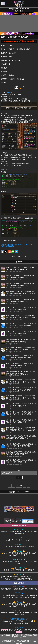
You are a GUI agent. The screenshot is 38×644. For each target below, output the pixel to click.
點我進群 (9, 93)
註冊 (22, 11)
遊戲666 (3, 37)
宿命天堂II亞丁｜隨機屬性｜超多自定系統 (19, 545)
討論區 (16, 9)
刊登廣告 (15, 637)
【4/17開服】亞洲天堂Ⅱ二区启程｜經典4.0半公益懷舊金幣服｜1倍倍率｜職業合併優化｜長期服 (19, 595)
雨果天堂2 (24, 37)
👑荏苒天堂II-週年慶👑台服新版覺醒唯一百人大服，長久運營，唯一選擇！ (19, 553)
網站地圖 (24, 635)
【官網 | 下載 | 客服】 (17, 79)
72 (17, 486)
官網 (19, 256)
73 (21, 486)
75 (28, 486)
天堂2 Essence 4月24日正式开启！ (19, 539)
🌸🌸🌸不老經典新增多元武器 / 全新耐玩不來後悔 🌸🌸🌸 (19, 630)
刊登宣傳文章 (25, 9)
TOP (25, 256)
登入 (16, 11)
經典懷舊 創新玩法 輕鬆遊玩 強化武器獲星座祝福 (19, 588)
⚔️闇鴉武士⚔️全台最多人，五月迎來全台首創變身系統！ (19, 561)
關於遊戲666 (5, 635)
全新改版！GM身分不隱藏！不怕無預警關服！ (19, 569)
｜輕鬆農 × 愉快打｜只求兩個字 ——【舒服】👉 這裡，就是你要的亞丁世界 (19, 621)
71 (14, 486)
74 (25, 486)
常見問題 (33, 635)
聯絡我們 (23, 637)
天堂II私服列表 (14, 37)
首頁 (10, 9)
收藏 (13, 256)
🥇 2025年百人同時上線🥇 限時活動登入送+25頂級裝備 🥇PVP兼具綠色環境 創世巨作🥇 (19, 577)
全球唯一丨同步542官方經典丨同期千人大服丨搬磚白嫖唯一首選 (19, 531)
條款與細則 (16, 635)
